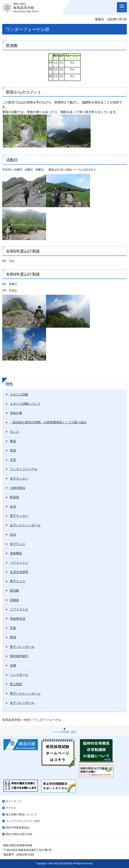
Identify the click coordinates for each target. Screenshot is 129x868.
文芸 (13, 460)
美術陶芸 (16, 553)
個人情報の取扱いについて (21, 814)
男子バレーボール (22, 647)
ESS (13, 535)
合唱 (13, 665)
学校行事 (16, 413)
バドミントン (19, 562)
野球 (13, 637)
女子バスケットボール (25, 525)
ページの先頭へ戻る (64, 732)
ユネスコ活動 (19, 394)
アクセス (11, 808)
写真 (13, 628)
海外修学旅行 (19, 656)
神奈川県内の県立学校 (19, 834)
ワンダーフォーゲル (24, 469)
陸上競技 (16, 684)
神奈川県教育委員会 (18, 828)
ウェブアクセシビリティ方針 (23, 821)
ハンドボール (19, 675)
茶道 (13, 450)
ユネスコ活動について (25, 404)
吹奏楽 (14, 600)
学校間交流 (18, 619)
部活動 (14, 591)
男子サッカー (19, 516)
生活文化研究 (19, 572)
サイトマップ (14, 801)
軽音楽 (14, 497)
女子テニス (18, 544)
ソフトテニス (19, 609)
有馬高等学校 (11, 720)
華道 (13, 441)
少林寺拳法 (18, 488)
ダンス (14, 432)
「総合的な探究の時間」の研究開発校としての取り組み (48, 422)
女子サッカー (19, 478)
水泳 (13, 507)
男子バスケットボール (25, 694)
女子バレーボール (22, 703)
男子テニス (18, 581)
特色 (9, 384)
